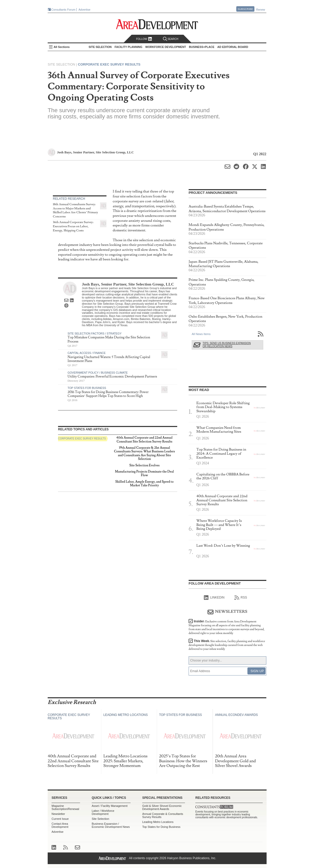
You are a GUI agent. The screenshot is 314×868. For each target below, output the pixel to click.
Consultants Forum (63, 10)
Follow (144, 39)
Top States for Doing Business (161, 827)
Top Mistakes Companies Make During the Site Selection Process (109, 339)
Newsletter (58, 814)
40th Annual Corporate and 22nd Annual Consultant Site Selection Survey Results (144, 440)
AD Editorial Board (233, 47)
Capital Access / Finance (87, 353)
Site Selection (100, 819)
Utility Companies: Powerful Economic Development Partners (112, 376)
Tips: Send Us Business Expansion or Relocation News (227, 345)
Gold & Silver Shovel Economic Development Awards (162, 807)
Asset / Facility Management (110, 806)
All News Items (201, 334)
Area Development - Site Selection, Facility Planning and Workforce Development (157, 24)
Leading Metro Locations (158, 822)
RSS (241, 598)
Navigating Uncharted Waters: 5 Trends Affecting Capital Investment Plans (109, 359)
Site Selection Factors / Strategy (95, 333)
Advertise (84, 10)
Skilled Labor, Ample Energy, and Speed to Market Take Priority (144, 484)
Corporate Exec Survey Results (109, 64)
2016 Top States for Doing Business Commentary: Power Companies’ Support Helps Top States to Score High (108, 394)
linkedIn (214, 598)
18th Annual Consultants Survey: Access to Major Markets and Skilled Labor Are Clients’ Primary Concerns (75, 210)
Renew (261, 10)
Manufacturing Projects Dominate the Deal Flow (144, 474)
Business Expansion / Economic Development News (111, 825)
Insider (227, 627)
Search (171, 39)
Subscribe (245, 9)
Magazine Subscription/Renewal (65, 807)
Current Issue (60, 819)
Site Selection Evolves (144, 465)
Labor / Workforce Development (103, 812)
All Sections (62, 47)
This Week (227, 645)
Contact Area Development (60, 825)
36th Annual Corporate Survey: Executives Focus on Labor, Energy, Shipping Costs (73, 226)
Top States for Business (87, 388)
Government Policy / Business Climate (98, 373)
